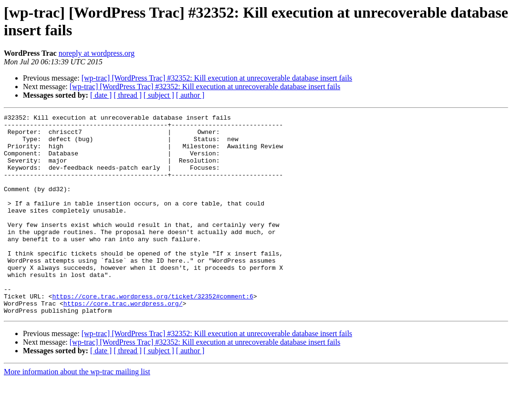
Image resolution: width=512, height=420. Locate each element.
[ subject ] (159, 95)
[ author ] (190, 95)
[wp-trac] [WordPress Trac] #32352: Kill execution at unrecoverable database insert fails (217, 78)
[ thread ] (128, 95)
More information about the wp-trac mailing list (77, 412)
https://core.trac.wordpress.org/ (123, 342)
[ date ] (101, 95)
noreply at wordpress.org (97, 53)
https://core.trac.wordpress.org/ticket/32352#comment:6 (152, 333)
